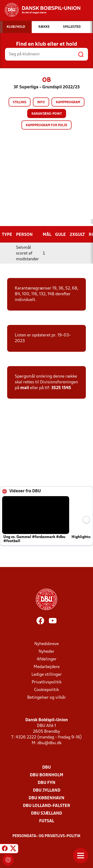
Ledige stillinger (47, 675)
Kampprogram (68, 102)
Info (41, 102)
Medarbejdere (47, 667)
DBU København (46, 798)
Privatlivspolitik (47, 682)
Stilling (20, 102)
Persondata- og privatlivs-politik (46, 836)
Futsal (47, 821)
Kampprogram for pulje (46, 125)
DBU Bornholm (46, 775)
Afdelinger (47, 659)
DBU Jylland (47, 791)
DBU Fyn (46, 783)
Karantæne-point (47, 114)
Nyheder (46, 652)
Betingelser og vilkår (46, 698)
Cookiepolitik (46, 690)
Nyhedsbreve (46, 644)
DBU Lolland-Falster (46, 806)
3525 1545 (61, 388)
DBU (46, 768)
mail (25, 388)
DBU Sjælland (46, 814)
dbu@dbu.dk (49, 743)
